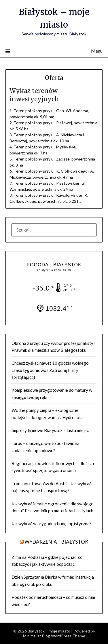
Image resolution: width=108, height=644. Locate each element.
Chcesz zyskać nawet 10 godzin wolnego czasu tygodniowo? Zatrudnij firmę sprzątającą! (50, 370)
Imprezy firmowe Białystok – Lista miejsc (50, 430)
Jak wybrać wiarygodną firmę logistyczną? (52, 523)
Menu (97, 51)
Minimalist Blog (37, 636)
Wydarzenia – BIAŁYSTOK (56, 542)
